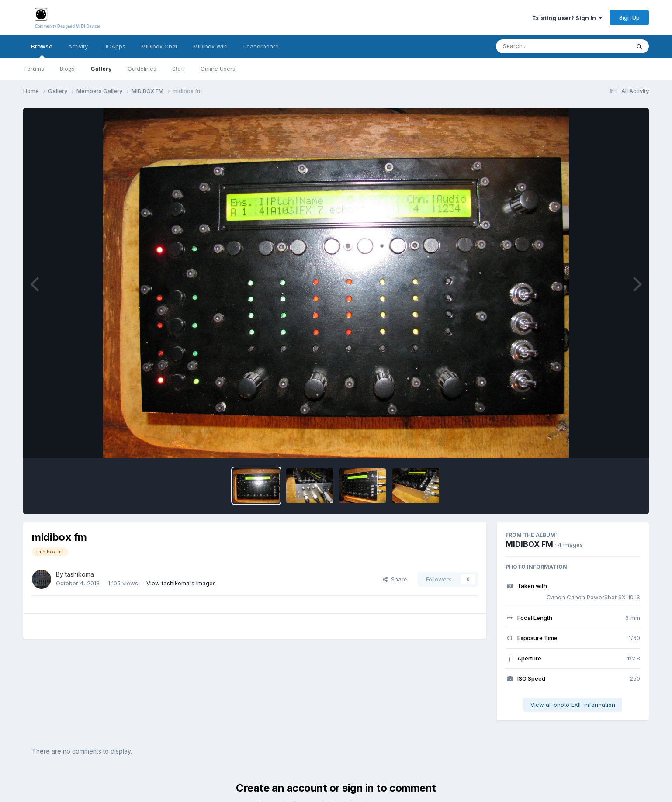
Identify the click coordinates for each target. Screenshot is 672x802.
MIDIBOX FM (529, 544)
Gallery (101, 69)
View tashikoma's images (181, 583)
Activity (78, 46)
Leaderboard (261, 46)
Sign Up (629, 17)
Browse (42, 50)
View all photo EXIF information (573, 705)
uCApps (114, 46)
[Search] (539, 46)
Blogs (67, 69)
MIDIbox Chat (159, 46)
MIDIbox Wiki (210, 46)
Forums (34, 69)
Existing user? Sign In (567, 18)
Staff (178, 69)
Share (395, 579)
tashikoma (80, 574)
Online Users (218, 69)
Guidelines (142, 69)
